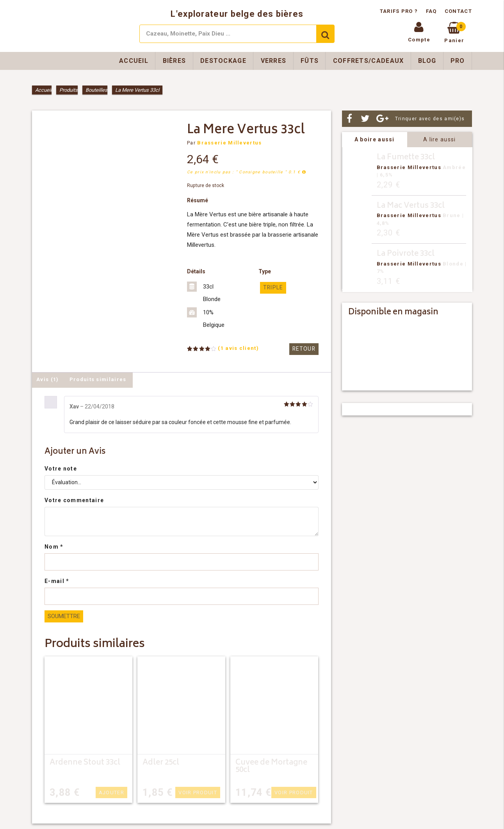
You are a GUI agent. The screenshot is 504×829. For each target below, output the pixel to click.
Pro (458, 61)
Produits (69, 90)
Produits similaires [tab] (98, 379)
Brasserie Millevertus (229, 143)
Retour (305, 349)
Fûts (310, 61)
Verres (274, 61)
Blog (427, 61)
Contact (458, 11)
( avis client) (238, 348)
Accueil (134, 61)
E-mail (57, 581)
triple (272, 288)
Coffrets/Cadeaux (369, 61)
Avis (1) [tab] (47, 379)
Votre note (61, 469)
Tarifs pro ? (400, 11)
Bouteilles (96, 90)
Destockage (223, 61)
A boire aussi (375, 139)
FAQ (431, 11)
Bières (175, 61)
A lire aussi (440, 139)
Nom (54, 547)
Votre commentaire (74, 500)
